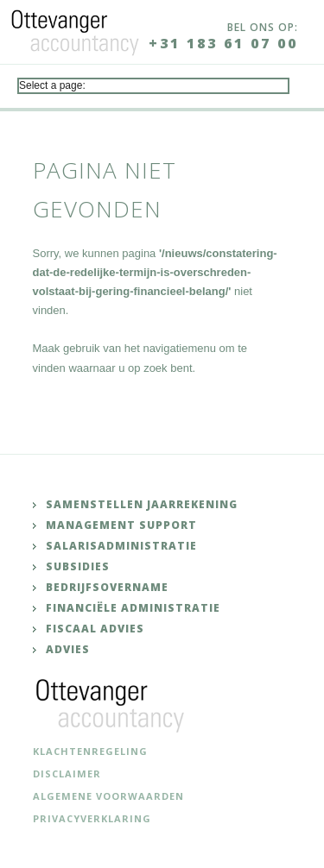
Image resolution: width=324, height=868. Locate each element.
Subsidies (78, 566)
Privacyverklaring (92, 818)
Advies (68, 649)
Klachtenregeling (90, 751)
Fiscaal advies (95, 629)
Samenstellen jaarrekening (142, 504)
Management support (121, 525)
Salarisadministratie (121, 546)
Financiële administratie (133, 608)
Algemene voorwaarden (108, 796)
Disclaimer (67, 774)
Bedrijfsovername (107, 587)
